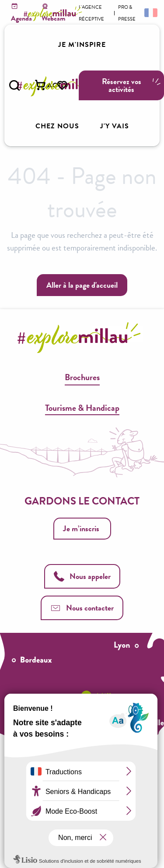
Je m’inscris (81, 528)
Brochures (82, 377)
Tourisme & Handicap (82, 408)
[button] (14, 85)
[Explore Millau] (54, 14)
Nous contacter (82, 608)
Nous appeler (82, 576)
